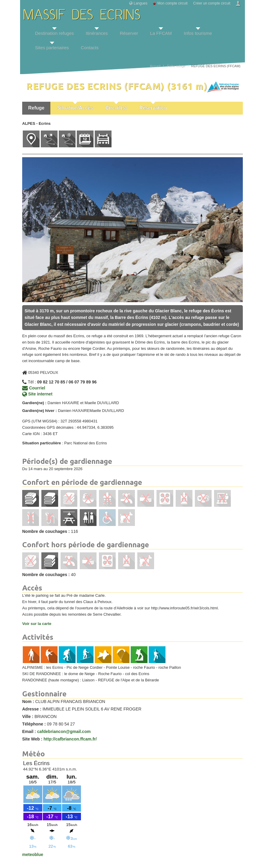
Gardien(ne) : (34, 403)
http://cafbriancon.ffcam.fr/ (70, 739)
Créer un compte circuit (212, 3)
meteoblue (33, 854)
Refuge (36, 108)
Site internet (37, 394)
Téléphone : (34, 724)
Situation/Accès (75, 108)
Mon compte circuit (173, 3)
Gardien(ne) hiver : (40, 411)
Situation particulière (42, 443)
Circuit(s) (116, 108)
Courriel (34, 388)
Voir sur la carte (37, 624)
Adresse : (32, 709)
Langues (141, 3)
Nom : (28, 701)
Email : (29, 731)
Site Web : (32, 739)
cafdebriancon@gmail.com (64, 731)
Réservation (153, 108)
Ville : (28, 716)
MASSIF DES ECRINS (82, 16)
